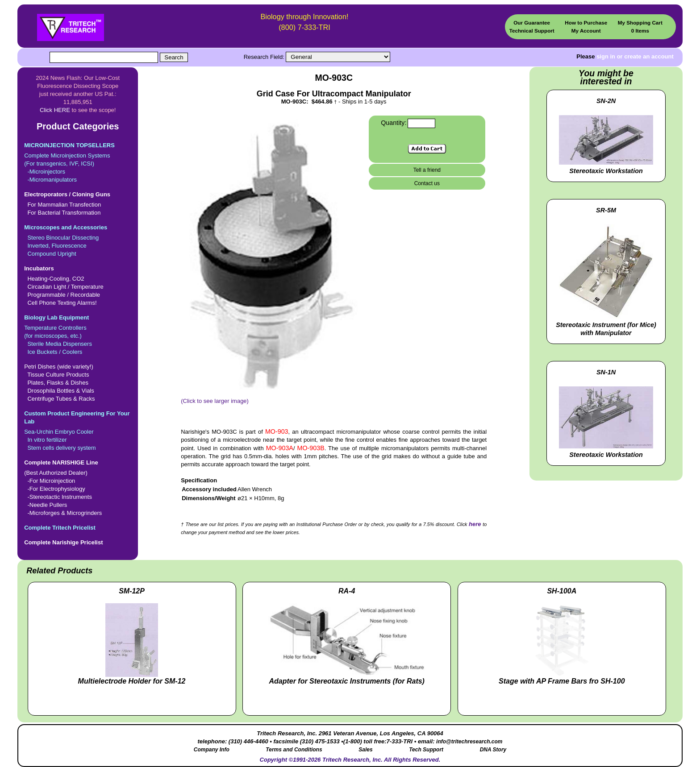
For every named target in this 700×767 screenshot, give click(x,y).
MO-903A (280, 448)
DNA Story (493, 750)
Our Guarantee (532, 23)
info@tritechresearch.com (469, 742)
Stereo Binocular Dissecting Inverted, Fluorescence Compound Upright (78, 240)
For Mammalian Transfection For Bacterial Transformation (78, 203)
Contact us (427, 183)
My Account (586, 31)
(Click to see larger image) (273, 398)
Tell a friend (427, 170)
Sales (365, 750)
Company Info (212, 750)
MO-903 (277, 431)
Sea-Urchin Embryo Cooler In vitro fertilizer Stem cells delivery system (78, 430)
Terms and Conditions (294, 750)
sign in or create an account (635, 56)
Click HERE (55, 110)
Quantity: (394, 123)
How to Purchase (586, 23)
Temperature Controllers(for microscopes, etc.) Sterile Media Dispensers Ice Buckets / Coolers (78, 334)
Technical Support (532, 31)
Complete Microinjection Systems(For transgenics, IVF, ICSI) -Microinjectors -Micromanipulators (78, 162)
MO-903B (311, 448)
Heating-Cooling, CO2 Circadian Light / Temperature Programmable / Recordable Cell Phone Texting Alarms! (78, 285)
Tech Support (426, 750)
